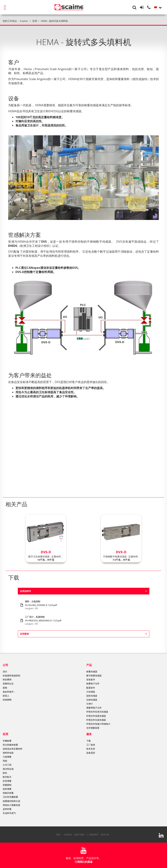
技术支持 (91, 749)
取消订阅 (105, 834)
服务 (89, 734)
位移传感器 (92, 700)
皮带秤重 (7, 809)
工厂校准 (91, 745)
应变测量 (7, 781)
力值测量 (7, 757)
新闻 (5, 688)
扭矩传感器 (92, 696)
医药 (5, 773)
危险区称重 (8, 793)
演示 (5, 672)
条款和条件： (9, 692)
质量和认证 (8, 684)
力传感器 (91, 692)
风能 (5, 761)
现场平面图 (79, 834)
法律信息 (68, 834)
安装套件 (91, 680)
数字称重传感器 (94, 676)
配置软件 (91, 688)
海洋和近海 (8, 769)
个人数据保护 (92, 834)
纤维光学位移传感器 (96, 720)
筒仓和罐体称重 (10, 745)
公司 (5, 665)
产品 (89, 665)
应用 (5, 734)
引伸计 (90, 704)
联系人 (6, 696)
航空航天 (7, 777)
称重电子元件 (93, 684)
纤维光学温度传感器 (96, 716)
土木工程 (7, 765)
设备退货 (91, 753)
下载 (88, 741)
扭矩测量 (7, 789)
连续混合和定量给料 (13, 749)
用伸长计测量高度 (11, 805)
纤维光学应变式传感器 (97, 712)
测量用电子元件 (94, 708)
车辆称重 (7, 741)
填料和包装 (8, 753)
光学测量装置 (93, 728)
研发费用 (7, 680)
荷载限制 (7, 785)
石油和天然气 (9, 813)
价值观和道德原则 (11, 676)
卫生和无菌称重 (10, 797)
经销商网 (7, 700)
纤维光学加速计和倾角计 (98, 724)
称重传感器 (92, 672)
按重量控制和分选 (11, 801)
